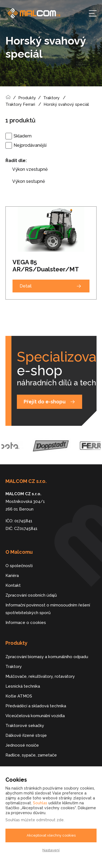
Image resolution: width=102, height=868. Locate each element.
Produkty (27, 98)
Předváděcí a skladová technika (36, 706)
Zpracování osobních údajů (31, 595)
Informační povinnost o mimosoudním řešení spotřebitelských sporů (48, 609)
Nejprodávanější (30, 145)
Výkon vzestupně (30, 169)
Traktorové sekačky (25, 726)
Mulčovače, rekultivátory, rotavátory (40, 676)
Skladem (23, 136)
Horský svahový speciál (67, 104)
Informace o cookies (26, 623)
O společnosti (19, 566)
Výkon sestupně (29, 181)
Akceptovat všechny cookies (51, 835)
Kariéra (12, 576)
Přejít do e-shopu (45, 402)
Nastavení (51, 850)
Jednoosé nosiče (22, 745)
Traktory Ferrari (20, 104)
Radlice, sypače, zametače (31, 755)
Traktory (51, 98)
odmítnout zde (50, 820)
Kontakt (13, 585)
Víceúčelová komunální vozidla (35, 716)
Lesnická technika (23, 686)
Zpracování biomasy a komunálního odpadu (47, 657)
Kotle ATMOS (19, 696)
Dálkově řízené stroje (26, 735)
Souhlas (40, 803)
